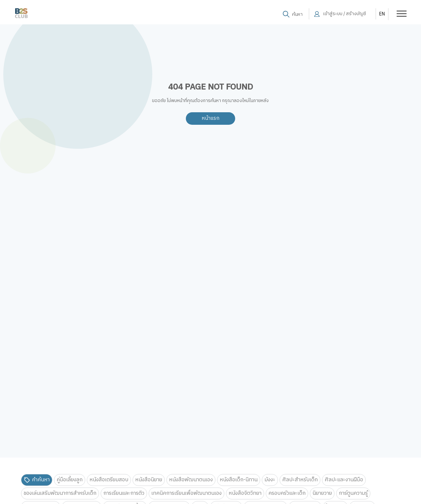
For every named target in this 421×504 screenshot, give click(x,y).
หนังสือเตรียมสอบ (109, 480)
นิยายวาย (322, 493)
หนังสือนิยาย (149, 480)
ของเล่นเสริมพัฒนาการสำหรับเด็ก (60, 493)
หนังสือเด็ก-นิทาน (239, 480)
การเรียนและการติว (124, 493)
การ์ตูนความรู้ (353, 493)
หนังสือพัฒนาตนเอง (191, 480)
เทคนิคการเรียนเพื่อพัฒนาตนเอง (186, 493)
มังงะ (270, 480)
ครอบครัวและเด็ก (287, 493)
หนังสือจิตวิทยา (245, 493)
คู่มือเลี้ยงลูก (70, 480)
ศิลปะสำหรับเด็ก (300, 480)
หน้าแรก (210, 118)
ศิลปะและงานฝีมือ (344, 480)
